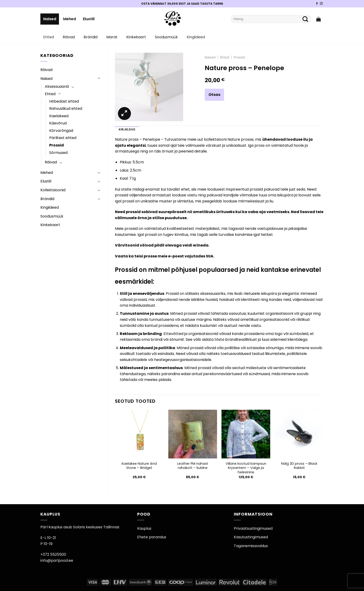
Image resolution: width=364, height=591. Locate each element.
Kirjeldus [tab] (127, 129)
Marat (112, 37)
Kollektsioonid (53, 190)
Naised (50, 19)
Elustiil (89, 19)
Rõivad (69, 37)
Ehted (49, 37)
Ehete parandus (152, 537)
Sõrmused (58, 153)
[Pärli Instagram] (321, 4)
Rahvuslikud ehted (66, 109)
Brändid (91, 37)
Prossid (57, 145)
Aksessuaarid (57, 86)
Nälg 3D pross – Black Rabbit (299, 466)
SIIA (210, 256)
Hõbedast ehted (64, 101)
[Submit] (305, 19)
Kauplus (144, 528)
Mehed (70, 19)
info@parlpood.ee (57, 560)
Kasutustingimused (251, 537)
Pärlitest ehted (63, 138)
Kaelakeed (59, 116)
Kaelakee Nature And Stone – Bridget (139, 466)
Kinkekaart (136, 37)
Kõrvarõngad (61, 131)
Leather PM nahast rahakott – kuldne (193, 466)
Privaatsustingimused (253, 528)
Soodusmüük (166, 37)
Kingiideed (196, 37)
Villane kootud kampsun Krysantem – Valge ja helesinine (246, 468)
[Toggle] (99, 78)
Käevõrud (58, 123)
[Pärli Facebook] (317, 4)
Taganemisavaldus (251, 546)
